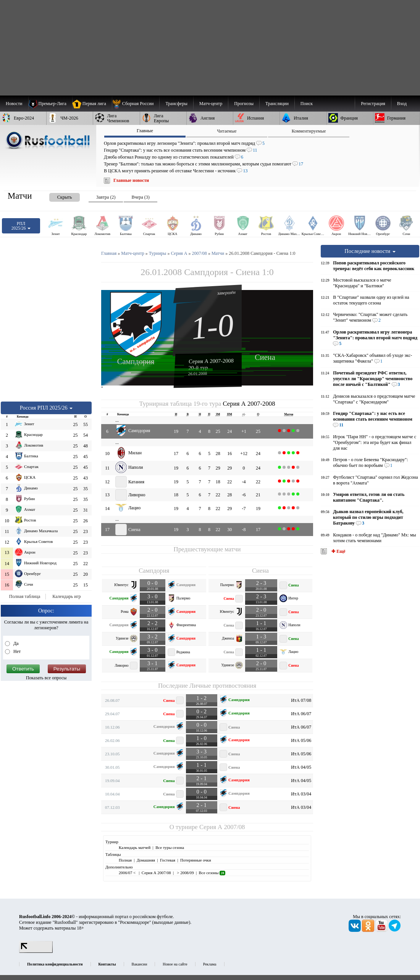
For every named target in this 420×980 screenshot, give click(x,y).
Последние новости (370, 251)
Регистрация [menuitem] (373, 104)
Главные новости (131, 180)
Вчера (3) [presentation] (140, 197)
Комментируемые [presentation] (309, 131)
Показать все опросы (46, 678)
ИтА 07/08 (301, 700)
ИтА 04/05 (301, 767)
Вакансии (140, 964)
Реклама (210, 964)
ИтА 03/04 (301, 794)
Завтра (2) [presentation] (106, 197)
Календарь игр (66, 596)
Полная (125, 860)
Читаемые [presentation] (227, 131)
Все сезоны (212, 873)
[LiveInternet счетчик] (36, 951)
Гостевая (168, 860)
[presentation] (57, 196)
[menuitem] (136, 104)
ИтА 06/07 (301, 714)
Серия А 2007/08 (222, 827)
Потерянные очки (196, 860)
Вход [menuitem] (402, 104)
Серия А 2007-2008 (211, 361)
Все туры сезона (170, 847)
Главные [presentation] (145, 131)
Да (15, 643)
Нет (16, 651)
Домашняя (146, 860)
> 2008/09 (185, 873)
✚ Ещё (338, 551)
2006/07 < (128, 873)
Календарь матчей (135, 847)
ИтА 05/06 (301, 740)
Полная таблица (25, 596)
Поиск (307, 104)
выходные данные (171, 922)
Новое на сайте (175, 964)
